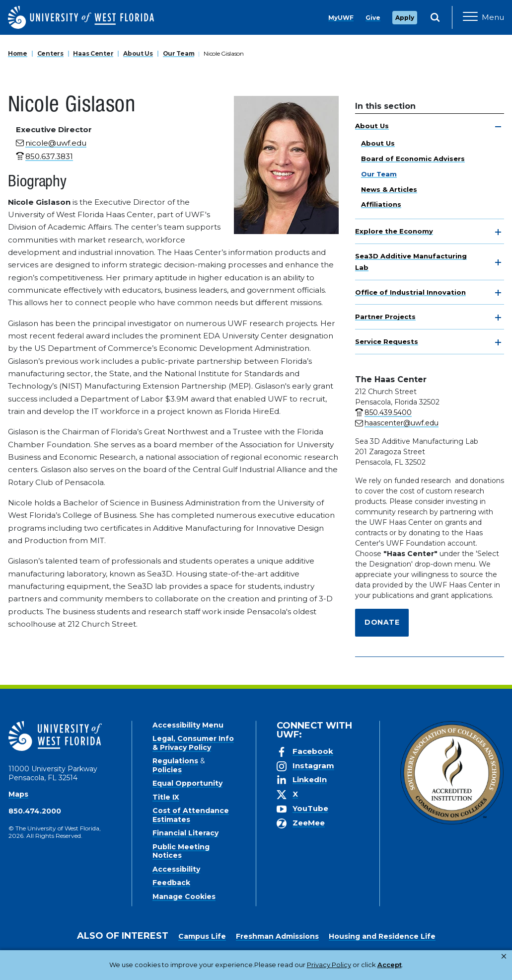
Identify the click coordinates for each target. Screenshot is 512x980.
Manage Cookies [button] (404, 965)
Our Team (179, 53)
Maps (18, 794)
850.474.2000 (35, 811)
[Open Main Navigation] (483, 17)
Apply (405, 18)
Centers (50, 53)
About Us (138, 53)
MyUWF (341, 18)
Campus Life (202, 936)
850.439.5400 (388, 412)
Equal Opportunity (187, 783)
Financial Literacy (185, 833)
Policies (167, 770)
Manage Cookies (184, 897)
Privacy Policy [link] (297, 965)
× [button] (504, 956)
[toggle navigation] (498, 127)
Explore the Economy (394, 231)
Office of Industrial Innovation (410, 292)
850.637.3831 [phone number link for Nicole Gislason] (49, 156)
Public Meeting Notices (181, 851)
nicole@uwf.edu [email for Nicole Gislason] (56, 143)
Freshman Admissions (277, 936)
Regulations (175, 761)
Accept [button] (351, 965)
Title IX (166, 797)
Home (18, 53)
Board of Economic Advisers (413, 159)
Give (373, 18)
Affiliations (381, 204)
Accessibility (176, 869)
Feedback (171, 883)
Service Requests (387, 341)
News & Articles (389, 189)
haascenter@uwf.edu (402, 423)
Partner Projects (385, 317)
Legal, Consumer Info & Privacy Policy (193, 743)
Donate (382, 622)
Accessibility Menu (188, 725)
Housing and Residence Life (382, 936)
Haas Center (93, 53)
